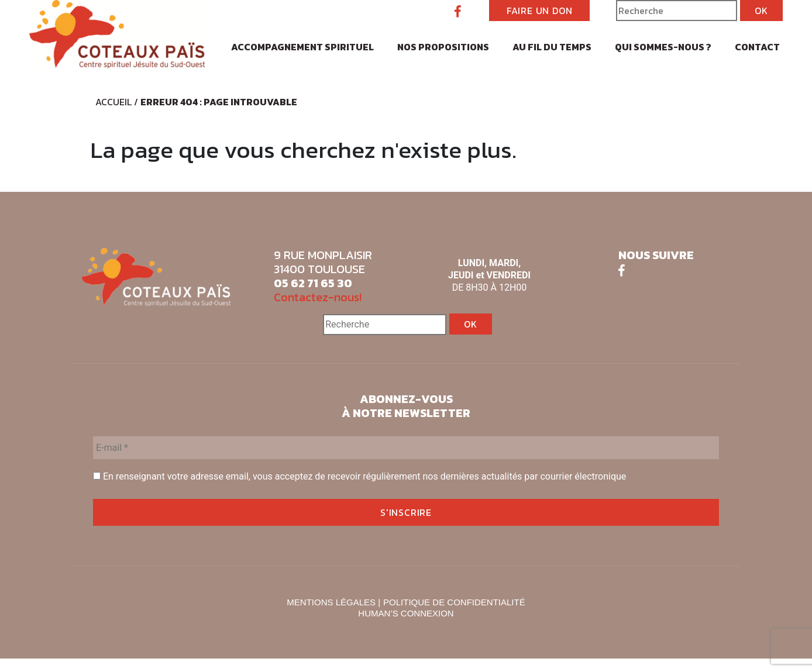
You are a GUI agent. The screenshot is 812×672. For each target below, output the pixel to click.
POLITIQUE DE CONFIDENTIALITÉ (454, 602)
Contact (757, 47)
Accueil (113, 102)
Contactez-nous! (318, 297)
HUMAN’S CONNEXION (406, 613)
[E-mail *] (406, 448)
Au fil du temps (552, 47)
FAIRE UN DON (540, 11)
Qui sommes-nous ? (663, 47)
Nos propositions (443, 47)
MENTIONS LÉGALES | (333, 602)
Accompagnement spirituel (302, 47)
